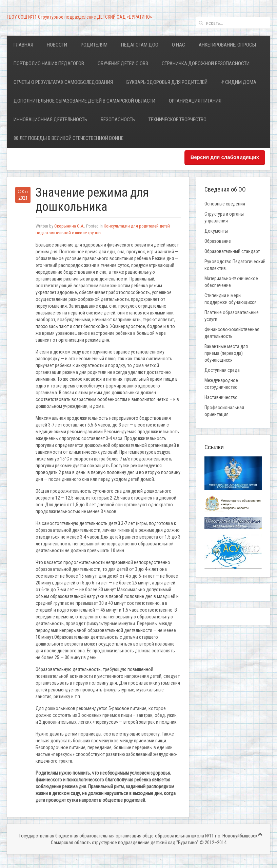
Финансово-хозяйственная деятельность (232, 333)
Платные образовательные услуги (232, 316)
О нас (179, 45)
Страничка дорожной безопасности (206, 64)
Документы (216, 231)
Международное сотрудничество (221, 384)
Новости (57, 45)
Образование (218, 241)
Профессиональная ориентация (224, 411)
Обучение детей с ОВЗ (123, 64)
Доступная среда (222, 370)
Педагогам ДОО (140, 45)
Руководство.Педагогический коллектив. (235, 265)
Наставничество (221, 397)
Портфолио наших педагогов (49, 64)
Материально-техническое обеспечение (231, 282)
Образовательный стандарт (232, 251)
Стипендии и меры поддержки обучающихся (231, 299)
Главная (23, 45)
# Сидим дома (239, 82)
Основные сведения (225, 204)
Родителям (94, 45)
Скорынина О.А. (69, 226)
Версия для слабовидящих (225, 157)
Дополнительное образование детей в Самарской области (84, 101)
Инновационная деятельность (50, 120)
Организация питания (195, 101)
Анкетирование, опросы (227, 45)
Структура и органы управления (224, 217)
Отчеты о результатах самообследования (63, 82)
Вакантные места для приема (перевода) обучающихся (226, 353)
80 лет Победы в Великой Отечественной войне (68, 138)
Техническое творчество (177, 120)
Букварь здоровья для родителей (167, 82)
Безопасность (118, 120)
